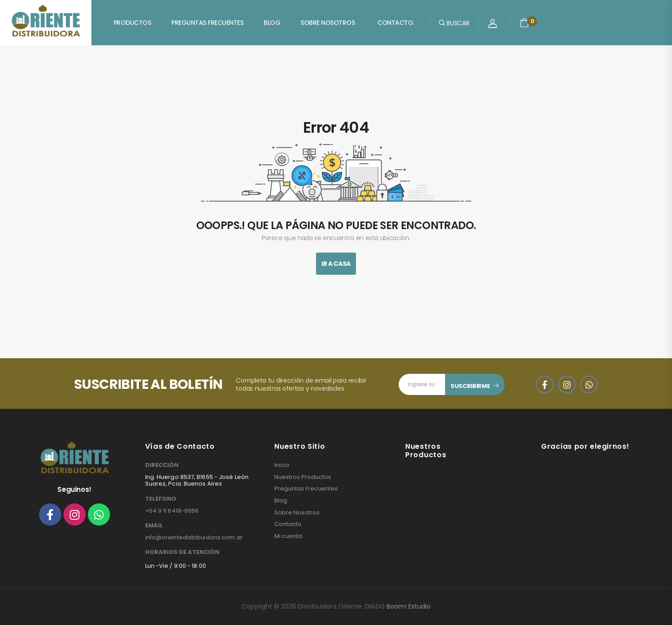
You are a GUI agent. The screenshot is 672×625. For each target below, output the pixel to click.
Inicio (282, 465)
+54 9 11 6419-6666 (172, 511)
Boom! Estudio (409, 606)
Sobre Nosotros (328, 23)
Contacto (288, 524)
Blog (272, 23)
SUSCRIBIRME (470, 386)
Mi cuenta (288, 536)
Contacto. (396, 23)
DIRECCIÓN (162, 465)
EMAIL (154, 526)
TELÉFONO (161, 499)
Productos (132, 23)
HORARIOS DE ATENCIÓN (182, 552)
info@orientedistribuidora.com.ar (194, 537)
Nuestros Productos (303, 477)
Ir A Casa (336, 264)
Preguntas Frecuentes (207, 23)
